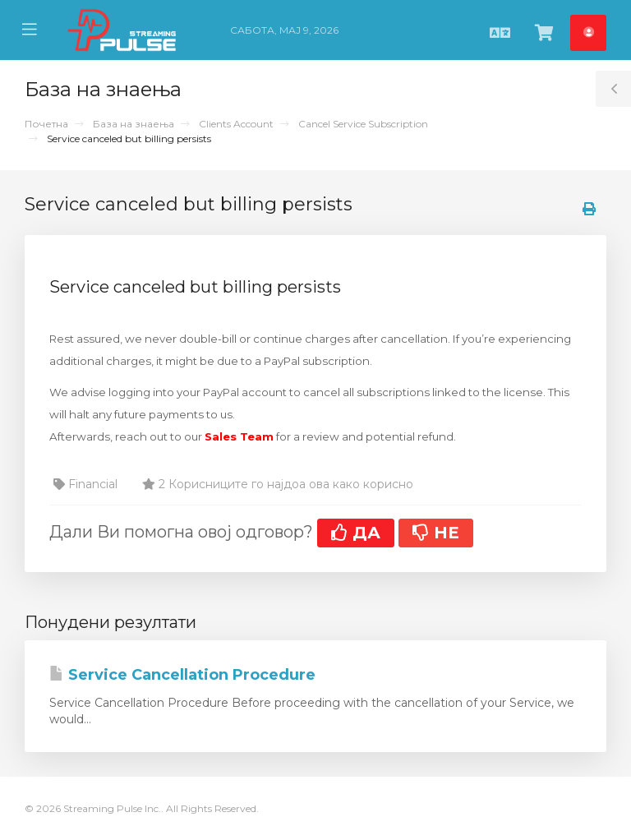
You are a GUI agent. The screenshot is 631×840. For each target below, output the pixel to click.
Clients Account (236, 124)
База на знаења (134, 124)
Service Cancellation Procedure (182, 675)
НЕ (436, 533)
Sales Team (239, 436)
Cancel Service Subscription (363, 124)
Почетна (46, 124)
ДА (356, 533)
